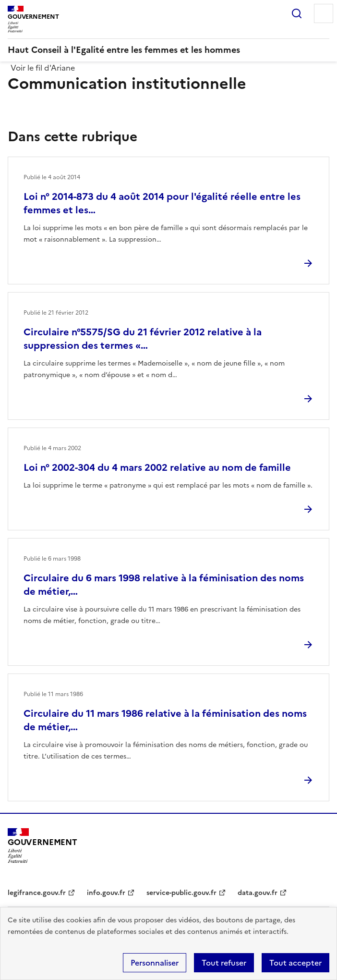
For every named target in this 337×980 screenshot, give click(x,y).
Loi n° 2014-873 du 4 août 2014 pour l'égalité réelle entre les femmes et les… (162, 203)
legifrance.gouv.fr (37, 893)
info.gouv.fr (106, 893)
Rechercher (297, 13)
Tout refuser (224, 963)
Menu (324, 13)
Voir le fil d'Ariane (43, 68)
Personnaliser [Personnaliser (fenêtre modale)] (155, 963)
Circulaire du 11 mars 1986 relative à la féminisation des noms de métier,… (165, 720)
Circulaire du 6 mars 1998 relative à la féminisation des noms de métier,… (164, 585)
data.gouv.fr (258, 893)
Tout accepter (295, 963)
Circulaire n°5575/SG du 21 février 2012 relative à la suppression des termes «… (143, 339)
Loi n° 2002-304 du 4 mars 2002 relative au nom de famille (157, 467)
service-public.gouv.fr (181, 893)
